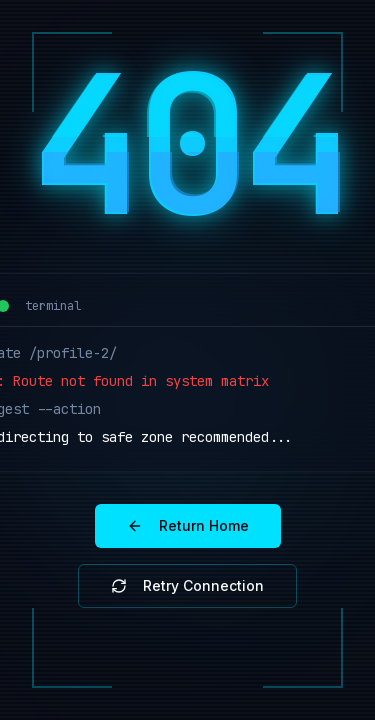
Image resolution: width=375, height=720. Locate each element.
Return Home (188, 525)
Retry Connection (187, 585)
